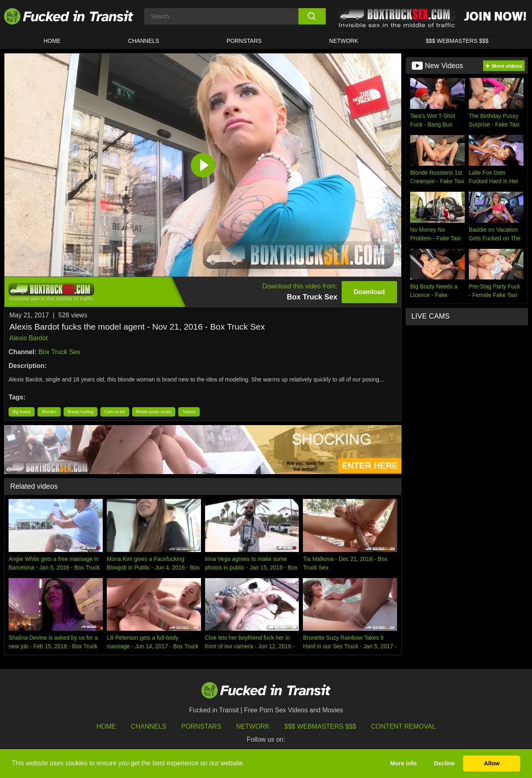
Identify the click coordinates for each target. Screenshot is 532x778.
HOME (52, 41)
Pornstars (244, 41)
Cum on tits (115, 412)
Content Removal (403, 726)
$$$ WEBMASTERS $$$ (457, 41)
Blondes (49, 412)
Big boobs (22, 412)
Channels (149, 726)
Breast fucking (81, 412)
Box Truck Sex (59, 352)
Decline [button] (444, 763)
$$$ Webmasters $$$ (320, 726)
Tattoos (189, 412)
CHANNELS (143, 41)
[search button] (312, 16)
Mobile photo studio (154, 412)
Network (344, 41)
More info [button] (403, 763)
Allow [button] (492, 763)
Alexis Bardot (29, 338)
